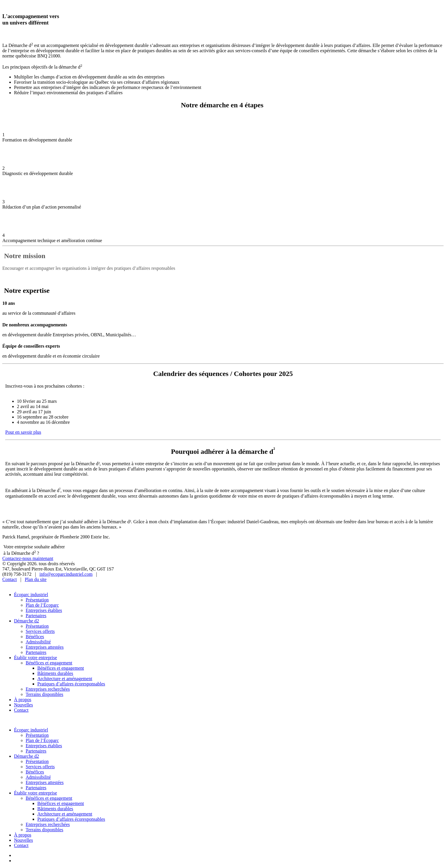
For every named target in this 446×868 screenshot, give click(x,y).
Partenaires (36, 616)
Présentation (37, 600)
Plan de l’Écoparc (42, 605)
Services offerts (40, 631)
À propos (23, 700)
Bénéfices (35, 637)
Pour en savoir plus (23, 432)
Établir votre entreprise (36, 658)
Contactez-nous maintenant (28, 558)
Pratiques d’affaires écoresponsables (71, 684)
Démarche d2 (27, 621)
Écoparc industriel (31, 595)
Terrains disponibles (44, 694)
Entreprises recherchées (48, 689)
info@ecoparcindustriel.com (66, 574)
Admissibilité (38, 642)
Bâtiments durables (55, 673)
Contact (10, 579)
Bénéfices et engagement (49, 663)
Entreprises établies (44, 610)
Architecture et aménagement (65, 679)
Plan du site (36, 579)
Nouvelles (23, 705)
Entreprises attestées (45, 647)
